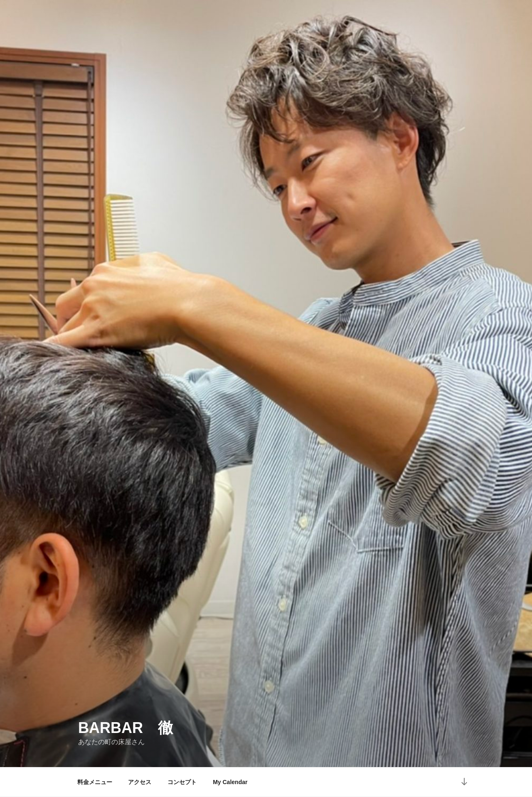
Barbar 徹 (126, 728)
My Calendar (230, 782)
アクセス (140, 782)
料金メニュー (95, 782)
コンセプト (182, 782)
